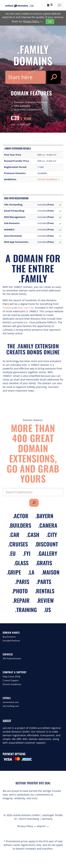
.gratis (44, 563)
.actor (21, 516)
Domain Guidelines (49, 179)
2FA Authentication (12, 658)
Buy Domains (9, 637)
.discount (46, 544)
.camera (48, 525)
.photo (20, 591)
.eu (12, 553)
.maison (50, 572)
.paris (22, 582)
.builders (20, 525)
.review (45, 600)
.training (26, 610)
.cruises (18, 544)
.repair (21, 600)
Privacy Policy (33, 21)
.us (47, 610)
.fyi (27, 553)
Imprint (43, 826)
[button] (50, 5)
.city (52, 535)
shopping (8, 308)
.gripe (14, 572)
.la (31, 572)
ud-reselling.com (11, 706)
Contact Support (11, 680)
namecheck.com (11, 702)
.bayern (44, 516)
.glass (21, 563)
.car (14, 535)
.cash (33, 535)
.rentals (45, 591)
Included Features (11, 641)
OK (50, 21)
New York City (25, 308)
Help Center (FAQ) (12, 677)
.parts (44, 582)
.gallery (47, 553)
